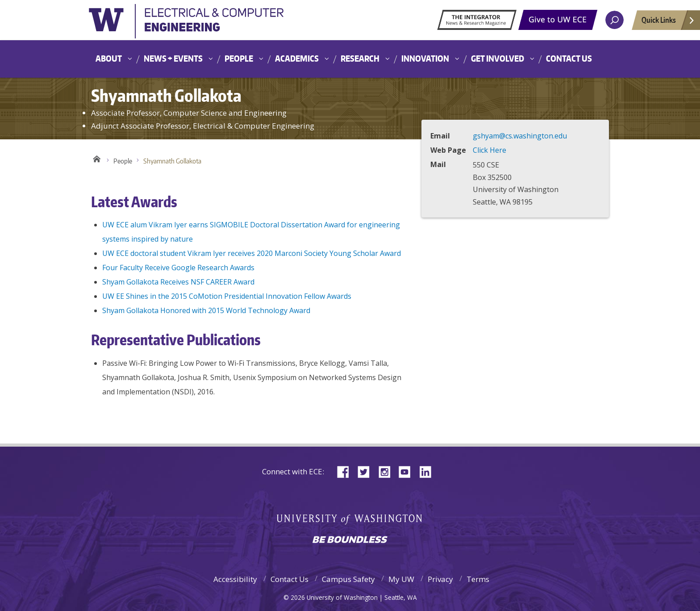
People (239, 58)
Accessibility (235, 579)
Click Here (490, 150)
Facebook (346, 471)
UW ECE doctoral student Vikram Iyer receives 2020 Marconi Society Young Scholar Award (252, 253)
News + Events (173, 58)
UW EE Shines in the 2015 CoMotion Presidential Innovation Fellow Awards (227, 296)
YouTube (408, 471)
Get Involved (498, 58)
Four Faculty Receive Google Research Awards (178, 268)
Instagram (387, 471)
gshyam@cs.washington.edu (520, 136)
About (109, 58)
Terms (478, 579)
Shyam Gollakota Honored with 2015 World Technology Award (206, 310)
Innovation (425, 58)
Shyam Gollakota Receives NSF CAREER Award (178, 282)
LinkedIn (429, 471)
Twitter (367, 471)
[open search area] (615, 20)
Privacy (440, 579)
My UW (401, 579)
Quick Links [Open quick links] (668, 22)
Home (97, 159)
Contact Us (569, 58)
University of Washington (187, 24)
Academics (297, 58)
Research (360, 58)
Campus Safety (348, 579)
